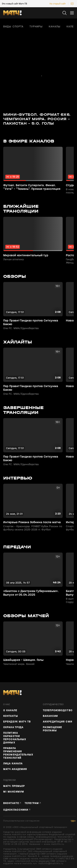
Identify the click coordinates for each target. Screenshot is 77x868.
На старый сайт (58, 4)
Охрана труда (13, 727)
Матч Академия (15, 769)
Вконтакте (11, 803)
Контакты (11, 716)
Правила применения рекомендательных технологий (18, 753)
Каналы (55, 27)
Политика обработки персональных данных (15, 738)
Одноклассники (16, 810)
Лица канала (13, 764)
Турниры (36, 27)
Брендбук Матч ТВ (17, 722)
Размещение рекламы (52, 729)
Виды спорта (13, 27)
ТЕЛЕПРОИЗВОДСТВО (58, 710)
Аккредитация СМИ (57, 722)
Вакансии (50, 716)
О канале (10, 710)
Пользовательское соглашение (21, 821)
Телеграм (32, 803)
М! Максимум (14, 792)
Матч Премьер (14, 786)
